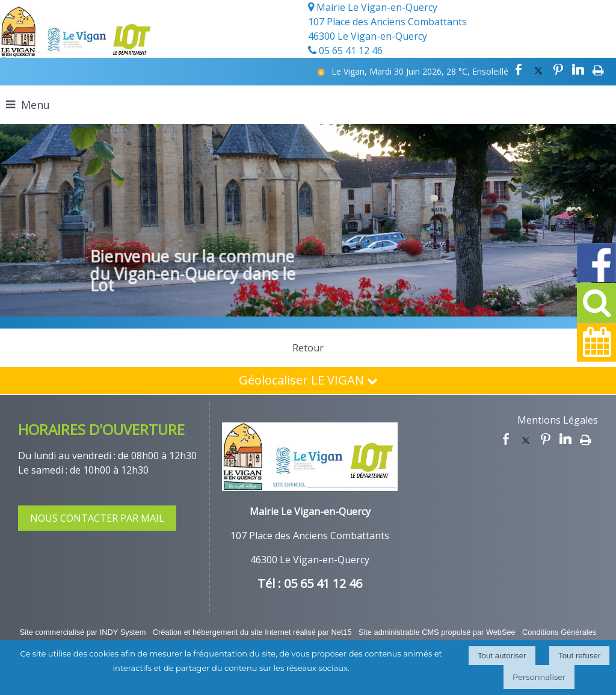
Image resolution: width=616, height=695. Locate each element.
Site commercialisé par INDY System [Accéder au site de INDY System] (83, 632)
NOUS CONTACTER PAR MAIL (97, 518)
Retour (308, 348)
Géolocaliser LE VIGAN (308, 380)
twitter (538, 70)
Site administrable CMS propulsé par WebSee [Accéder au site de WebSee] (437, 632)
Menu (35, 105)
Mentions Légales (558, 420)
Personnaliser (539, 677)
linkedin (578, 70)
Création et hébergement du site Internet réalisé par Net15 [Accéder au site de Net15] (252, 632)
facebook (519, 70)
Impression (598, 70)
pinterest (558, 70)
